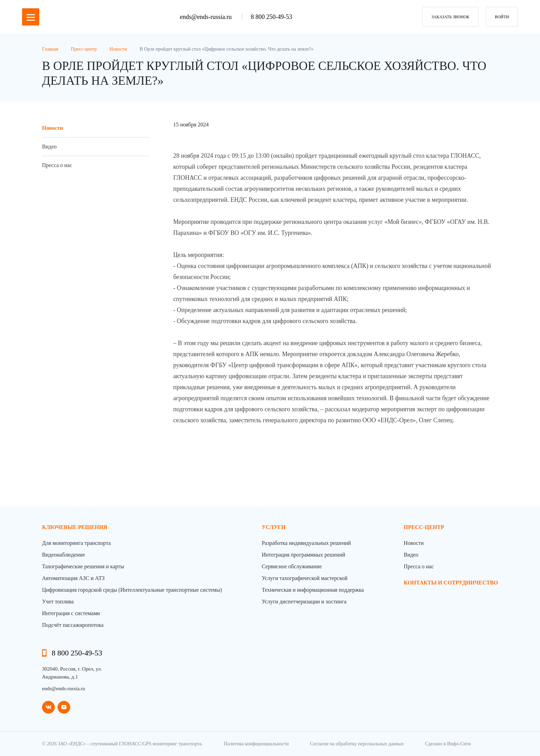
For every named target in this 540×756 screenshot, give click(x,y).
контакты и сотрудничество (451, 583)
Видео (49, 147)
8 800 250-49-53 (271, 17)
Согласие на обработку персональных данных (357, 744)
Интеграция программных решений (303, 555)
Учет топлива (58, 602)
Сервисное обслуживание (292, 566)
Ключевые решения (75, 527)
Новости (53, 128)
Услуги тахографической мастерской (305, 578)
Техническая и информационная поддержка (313, 590)
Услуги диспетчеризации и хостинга (304, 602)
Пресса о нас (57, 165)
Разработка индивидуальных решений (306, 543)
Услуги (274, 527)
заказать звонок (450, 17)
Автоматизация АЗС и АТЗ (73, 578)
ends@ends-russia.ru (207, 17)
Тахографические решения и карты (83, 566)
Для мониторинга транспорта (76, 543)
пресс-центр (424, 527)
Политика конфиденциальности (256, 744)
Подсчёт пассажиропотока (73, 625)
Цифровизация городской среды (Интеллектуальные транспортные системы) (132, 590)
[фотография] (333, 431)
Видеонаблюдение (63, 555)
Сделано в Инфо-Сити (448, 744)
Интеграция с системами (71, 613)
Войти (502, 17)
